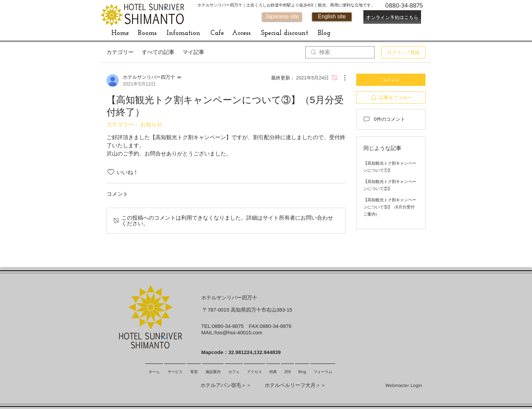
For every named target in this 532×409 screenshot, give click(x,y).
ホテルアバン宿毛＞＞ (226, 385)
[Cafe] (217, 33)
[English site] (332, 17)
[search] (340, 52)
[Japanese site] (282, 17)
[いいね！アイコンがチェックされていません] (111, 172)
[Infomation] (183, 33)
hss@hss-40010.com (238, 332)
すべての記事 (158, 52)
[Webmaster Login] (404, 386)
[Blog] (324, 33)
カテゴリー (120, 52)
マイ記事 (193, 52)
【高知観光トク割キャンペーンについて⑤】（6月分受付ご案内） (390, 207)
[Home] (120, 33)
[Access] (241, 33)
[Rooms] (147, 33)
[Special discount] (284, 33)
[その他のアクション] (341, 78)
